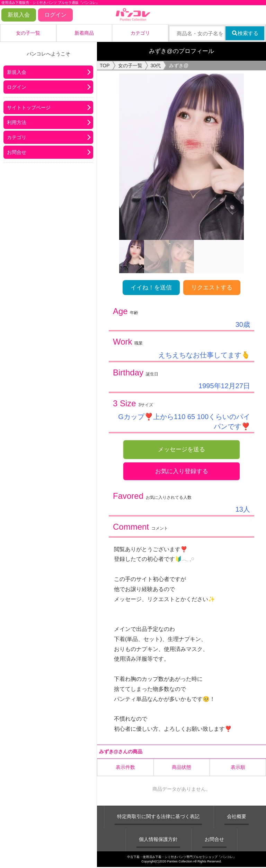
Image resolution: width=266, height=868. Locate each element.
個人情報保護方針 (158, 840)
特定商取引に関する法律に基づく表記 (158, 817)
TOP (105, 66)
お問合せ (17, 152)
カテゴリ (140, 33)
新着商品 (84, 33)
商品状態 (181, 768)
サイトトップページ (29, 107)
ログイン (55, 15)
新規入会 (19, 15)
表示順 (238, 768)
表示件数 (125, 768)
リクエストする (212, 288)
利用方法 (17, 122)
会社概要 (237, 817)
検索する (245, 33)
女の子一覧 (28, 33)
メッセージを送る (181, 449)
